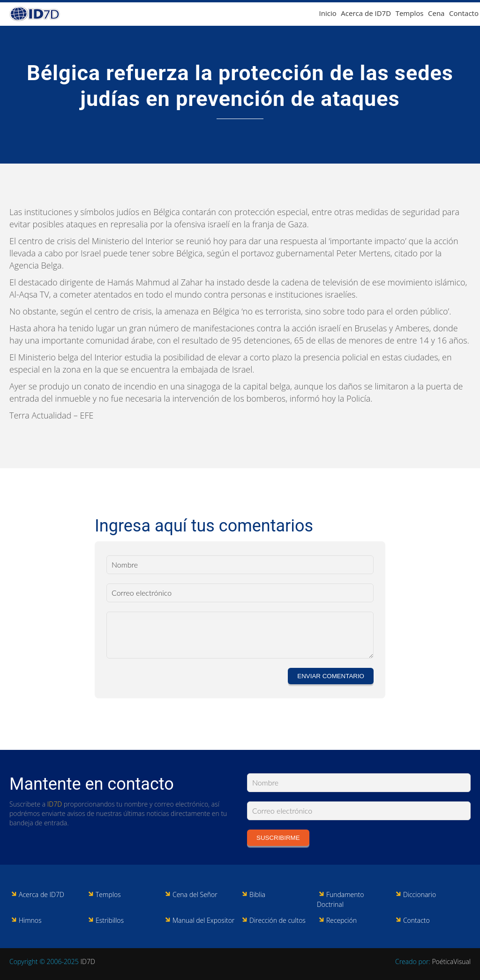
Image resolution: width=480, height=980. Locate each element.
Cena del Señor (195, 894)
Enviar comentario (331, 676)
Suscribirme (278, 838)
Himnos (30, 920)
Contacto (464, 13)
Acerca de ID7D (366, 13)
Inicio (328, 13)
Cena (436, 13)
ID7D (55, 804)
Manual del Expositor (203, 920)
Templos (410, 13)
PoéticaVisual (451, 961)
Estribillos (110, 920)
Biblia (257, 894)
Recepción (341, 920)
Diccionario (420, 894)
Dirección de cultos (277, 920)
